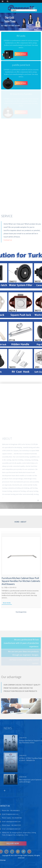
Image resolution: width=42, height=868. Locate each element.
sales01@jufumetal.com (9, 822)
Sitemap (3, 860)
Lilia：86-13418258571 (8, 811)
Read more (7, 603)
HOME (17, 522)
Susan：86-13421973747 (9, 825)
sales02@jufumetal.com (9, 829)
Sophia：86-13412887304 (9, 818)
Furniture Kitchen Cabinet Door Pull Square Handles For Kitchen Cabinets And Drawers (21, 581)
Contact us (8, 242)
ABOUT (24, 522)
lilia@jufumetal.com (8, 814)
